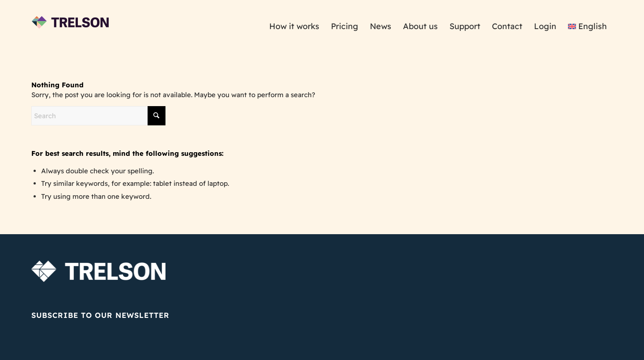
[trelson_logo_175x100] (70, 26)
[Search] (98, 116)
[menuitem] (294, 26)
